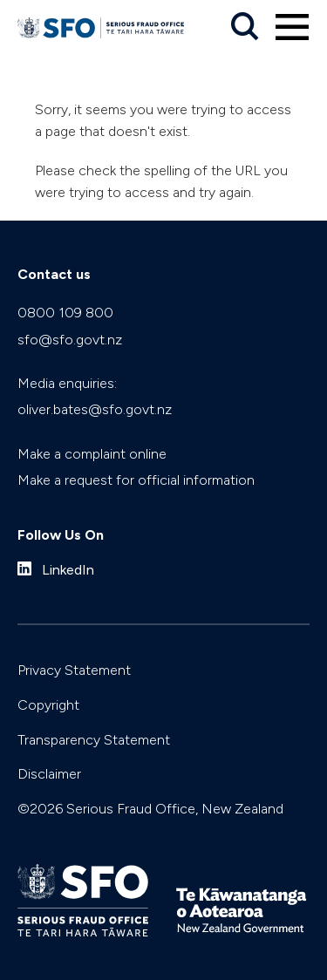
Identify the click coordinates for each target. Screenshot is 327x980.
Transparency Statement (94, 740)
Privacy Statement (74, 670)
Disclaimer (49, 774)
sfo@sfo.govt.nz (70, 340)
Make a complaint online (92, 454)
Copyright (48, 705)
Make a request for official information (136, 480)
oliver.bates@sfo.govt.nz (95, 409)
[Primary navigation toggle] (292, 27)
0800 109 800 (65, 313)
